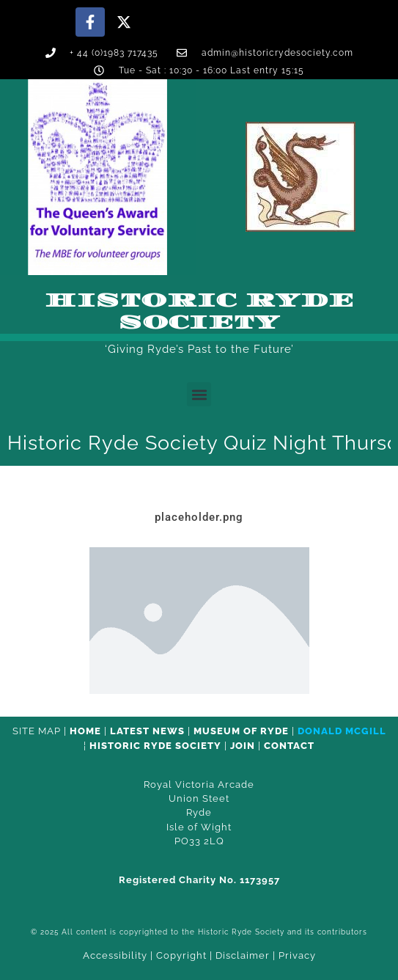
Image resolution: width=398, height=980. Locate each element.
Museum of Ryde (241, 731)
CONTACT (289, 746)
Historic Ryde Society (199, 312)
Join (243, 746)
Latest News (147, 731)
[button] (199, 394)
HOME (85, 731)
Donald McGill (342, 731)
